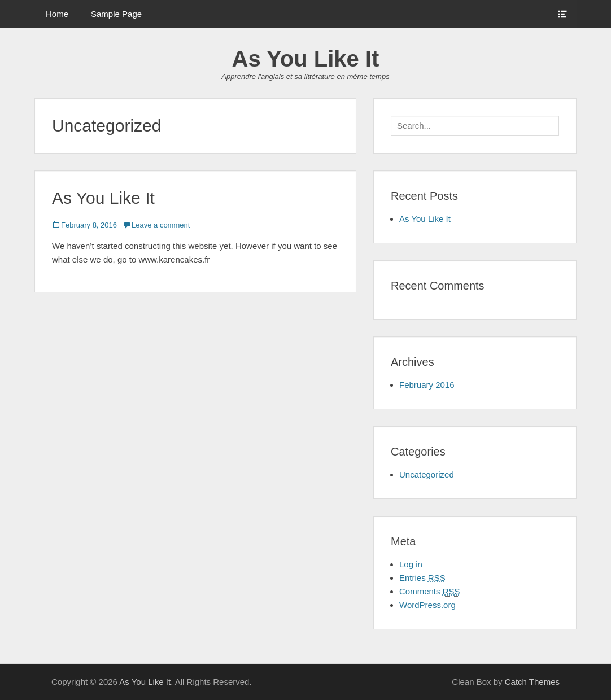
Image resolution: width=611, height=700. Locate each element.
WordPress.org (427, 605)
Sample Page (116, 14)
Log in (411, 564)
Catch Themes (532, 682)
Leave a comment (161, 225)
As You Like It (306, 59)
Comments (430, 592)
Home (57, 14)
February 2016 (427, 385)
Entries (422, 578)
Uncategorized (427, 474)
